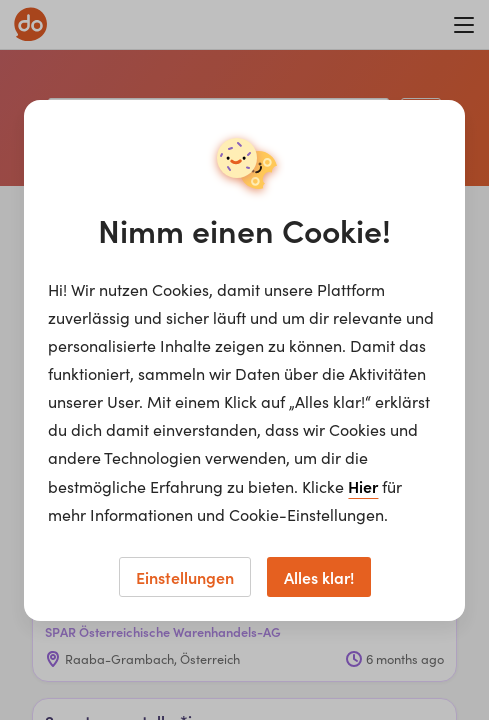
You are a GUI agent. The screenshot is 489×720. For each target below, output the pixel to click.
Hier (363, 486)
